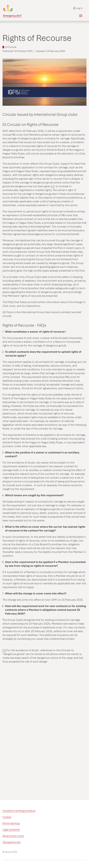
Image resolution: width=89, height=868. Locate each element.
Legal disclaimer (11, 830)
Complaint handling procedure (19, 811)
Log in (78, 8)
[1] (53, 186)
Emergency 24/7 (12, 16)
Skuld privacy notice (13, 836)
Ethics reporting (11, 823)
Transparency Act (12, 842)
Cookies (7, 817)
